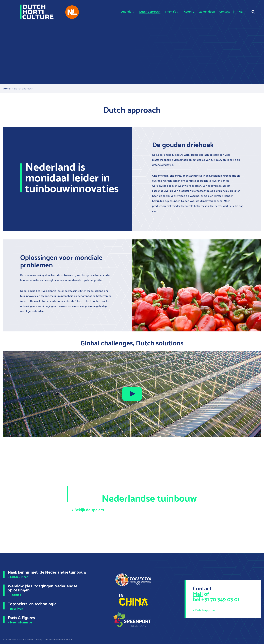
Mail (198, 594)
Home (7, 89)
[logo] (37, 12)
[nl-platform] (72, 12)
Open (253, 12)
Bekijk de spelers (89, 510)
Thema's (16, 595)
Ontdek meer (19, 577)
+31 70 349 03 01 (220, 600)
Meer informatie (21, 623)
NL (241, 12)
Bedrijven (17, 609)
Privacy (39, 640)
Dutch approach (206, 610)
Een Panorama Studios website (59, 640)
